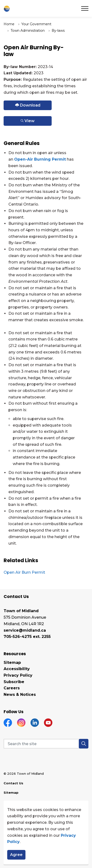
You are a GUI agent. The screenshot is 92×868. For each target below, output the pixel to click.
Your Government (36, 24)
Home (9, 24)
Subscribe (14, 682)
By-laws (58, 31)
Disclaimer (13, 811)
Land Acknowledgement (25, 802)
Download (28, 105)
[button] (84, 744)
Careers (12, 688)
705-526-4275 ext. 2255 (27, 637)
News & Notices (20, 695)
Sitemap (12, 663)
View (28, 121)
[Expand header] (85, 8)
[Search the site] (46, 744)
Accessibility (17, 669)
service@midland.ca (25, 630)
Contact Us (13, 783)
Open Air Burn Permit (24, 572)
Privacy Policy (18, 675)
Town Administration (28, 31)
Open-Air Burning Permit (40, 159)
